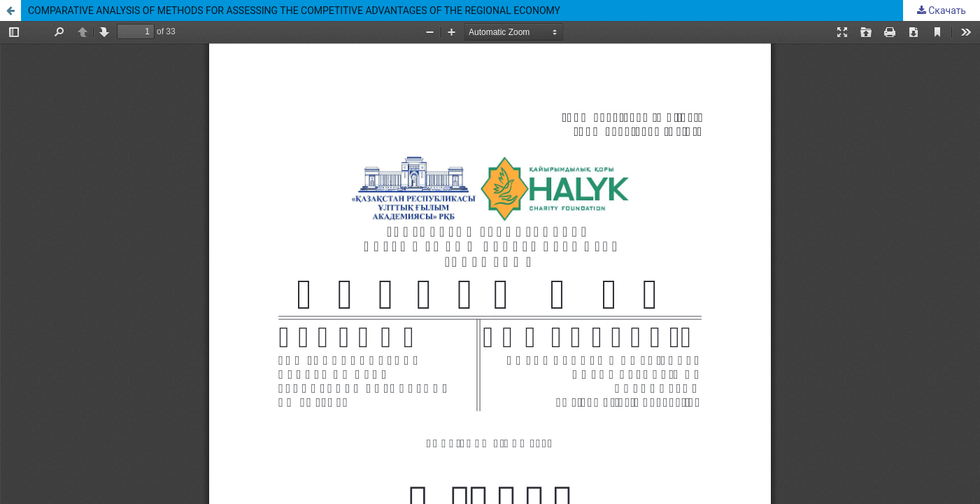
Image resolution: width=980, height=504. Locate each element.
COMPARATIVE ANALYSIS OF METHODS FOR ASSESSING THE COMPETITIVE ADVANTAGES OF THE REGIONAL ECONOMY (294, 10)
